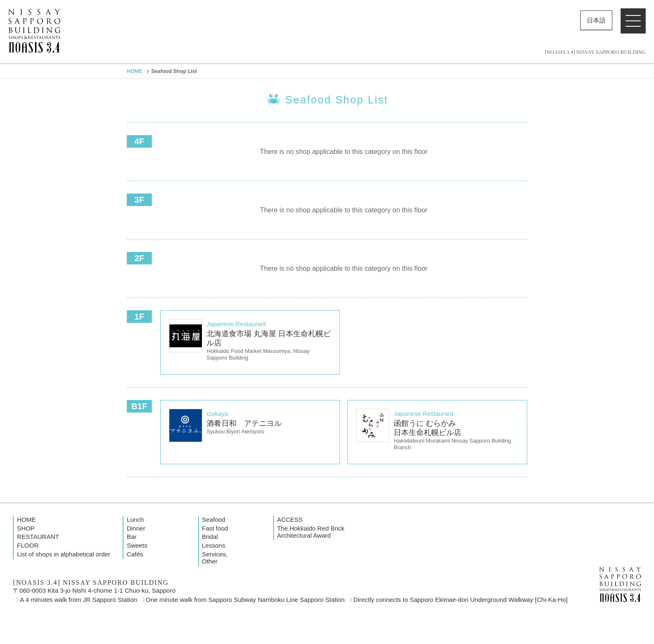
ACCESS (290, 519)
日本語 (596, 20)
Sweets (137, 545)
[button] (633, 21)
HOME (135, 71)
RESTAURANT (38, 537)
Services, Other (215, 558)
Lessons (214, 545)
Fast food (215, 528)
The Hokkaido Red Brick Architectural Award (311, 532)
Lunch (135, 519)
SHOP (26, 528)
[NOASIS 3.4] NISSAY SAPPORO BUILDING (595, 52)
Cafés (135, 554)
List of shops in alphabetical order (64, 554)
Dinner (136, 528)
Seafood (214, 519)
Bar (132, 537)
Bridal (210, 537)
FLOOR (28, 545)
